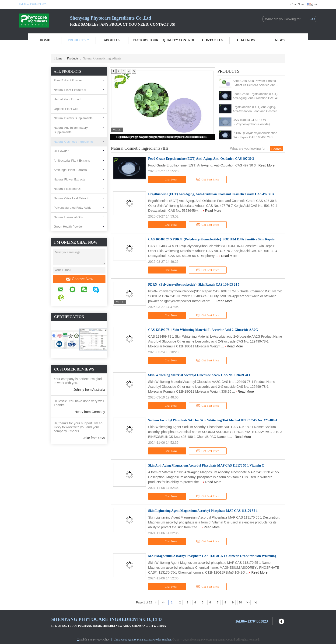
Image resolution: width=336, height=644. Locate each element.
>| (255, 602)
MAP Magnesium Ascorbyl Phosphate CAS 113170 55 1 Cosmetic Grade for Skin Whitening (212, 556)
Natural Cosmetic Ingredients (73, 142)
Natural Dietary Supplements (73, 118)
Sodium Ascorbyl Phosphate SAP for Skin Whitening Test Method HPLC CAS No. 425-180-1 (213, 420)
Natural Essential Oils (68, 217)
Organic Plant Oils (66, 109)
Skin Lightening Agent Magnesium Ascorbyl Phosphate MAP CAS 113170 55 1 (203, 511)
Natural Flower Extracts (69, 179)
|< (156, 602)
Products (78, 40)
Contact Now (79, 279)
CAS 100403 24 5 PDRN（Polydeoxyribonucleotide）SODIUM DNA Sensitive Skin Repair (257, 122)
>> (248, 602)
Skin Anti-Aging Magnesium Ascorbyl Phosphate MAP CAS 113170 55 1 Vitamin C (206, 466)
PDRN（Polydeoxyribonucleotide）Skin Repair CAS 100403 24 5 (163, 137)
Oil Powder (61, 151)
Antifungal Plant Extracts (70, 170)
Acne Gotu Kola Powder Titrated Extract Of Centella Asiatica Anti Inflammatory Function (254, 83)
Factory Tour (145, 40)
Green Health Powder (68, 227)
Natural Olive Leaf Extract (71, 198)
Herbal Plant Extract (67, 99)
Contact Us (213, 40)
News (280, 40)
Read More (267, 165)
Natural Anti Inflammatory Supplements (71, 130)
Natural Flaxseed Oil (67, 189)
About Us (112, 40)
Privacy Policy (101, 640)
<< (164, 602)
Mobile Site (84, 640)
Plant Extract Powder (68, 80)
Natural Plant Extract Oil (70, 90)
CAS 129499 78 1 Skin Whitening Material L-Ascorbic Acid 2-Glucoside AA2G (203, 330)
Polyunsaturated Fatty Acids (72, 208)
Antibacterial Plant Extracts (72, 161)
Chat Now (297, 4)
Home (45, 40)
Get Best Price (208, 180)
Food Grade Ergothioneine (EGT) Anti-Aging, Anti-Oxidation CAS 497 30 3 (256, 96)
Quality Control (179, 40)
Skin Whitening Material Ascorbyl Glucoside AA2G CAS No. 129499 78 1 (199, 375)
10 (240, 602)
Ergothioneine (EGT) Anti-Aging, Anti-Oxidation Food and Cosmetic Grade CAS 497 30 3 (256, 109)
